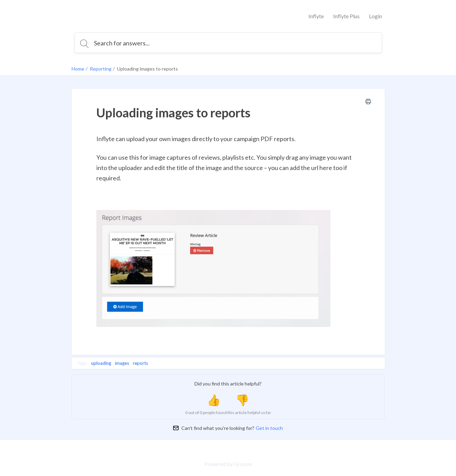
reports (140, 363)
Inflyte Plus (346, 16)
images (122, 363)
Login (375, 16)
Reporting (101, 69)
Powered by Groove (228, 464)
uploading (101, 363)
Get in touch (269, 428)
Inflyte (316, 16)
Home (78, 69)
